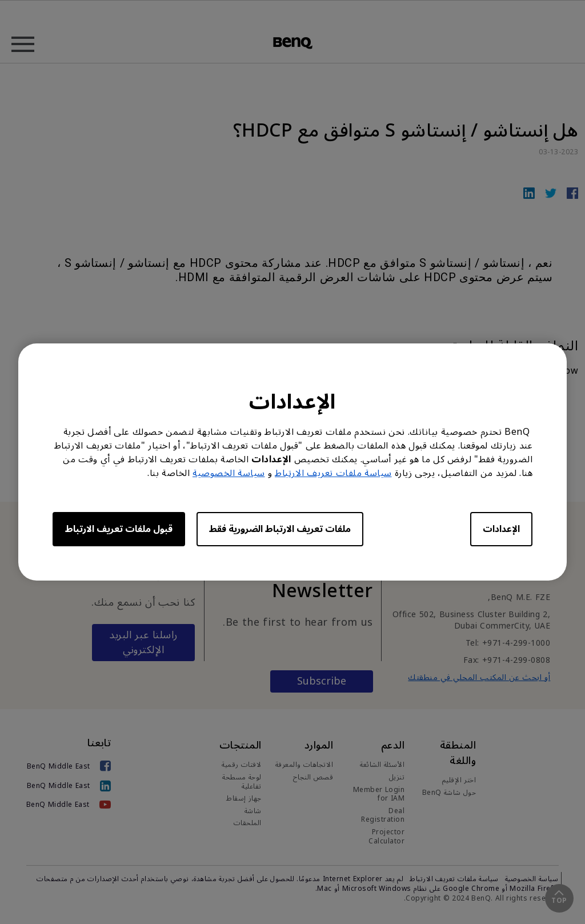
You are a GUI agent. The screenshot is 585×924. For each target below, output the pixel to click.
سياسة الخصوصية (229, 473)
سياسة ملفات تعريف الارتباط (333, 473)
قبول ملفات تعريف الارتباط (119, 529)
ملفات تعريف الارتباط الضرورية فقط (280, 529)
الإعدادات (501, 529)
